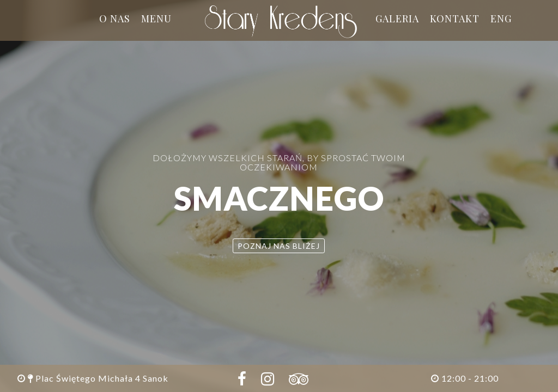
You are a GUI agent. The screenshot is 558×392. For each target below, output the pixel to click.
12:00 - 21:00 (465, 378)
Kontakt (455, 19)
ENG (501, 19)
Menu (156, 19)
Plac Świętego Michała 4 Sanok (93, 378)
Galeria (397, 19)
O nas (115, 19)
